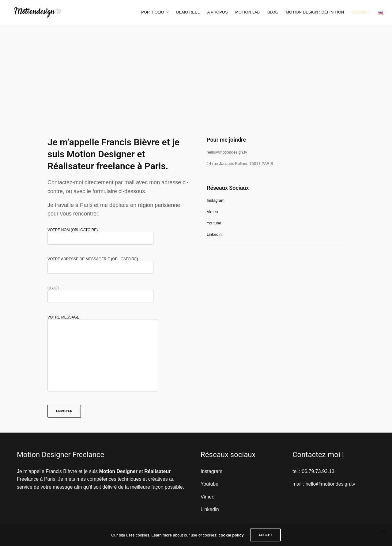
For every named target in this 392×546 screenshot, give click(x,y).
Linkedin (214, 234)
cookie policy (231, 535)
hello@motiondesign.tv (330, 484)
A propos (217, 12)
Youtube (214, 223)
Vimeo (212, 212)
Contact (361, 12)
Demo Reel (188, 12)
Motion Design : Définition (315, 12)
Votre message (103, 358)
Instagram (216, 200)
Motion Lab (247, 12)
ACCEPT (265, 535)
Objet (100, 293)
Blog (273, 12)
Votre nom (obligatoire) (100, 234)
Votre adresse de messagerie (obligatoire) (100, 263)
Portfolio (153, 12)
